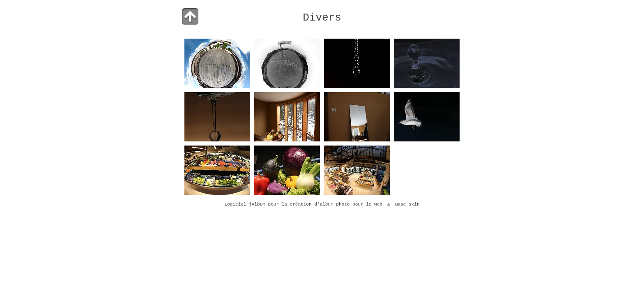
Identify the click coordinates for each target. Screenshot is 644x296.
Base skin (407, 205)
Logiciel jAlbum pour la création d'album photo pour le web (303, 205)
